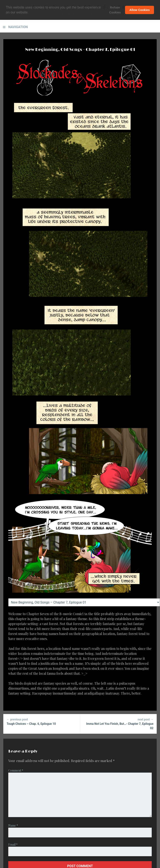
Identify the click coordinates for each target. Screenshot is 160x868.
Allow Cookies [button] (140, 10)
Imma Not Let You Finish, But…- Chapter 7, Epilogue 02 (118, 724)
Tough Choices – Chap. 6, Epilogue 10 (42, 721)
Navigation (18, 27)
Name (13, 825)
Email (13, 845)
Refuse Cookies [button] (115, 10)
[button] (30, 13)
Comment (16, 770)
